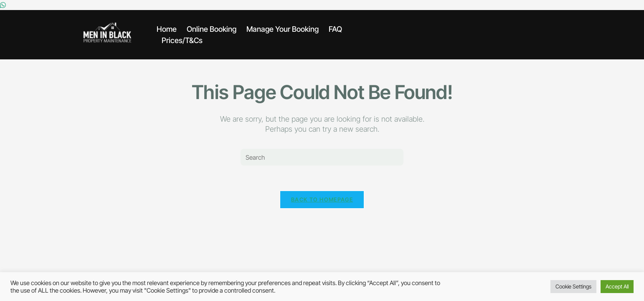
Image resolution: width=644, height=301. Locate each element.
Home (167, 29)
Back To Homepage (322, 199)
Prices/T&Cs (182, 40)
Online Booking (212, 29)
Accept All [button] (617, 286)
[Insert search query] (322, 157)
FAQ (335, 29)
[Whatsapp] (3, 5)
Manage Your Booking (283, 29)
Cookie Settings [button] (573, 286)
